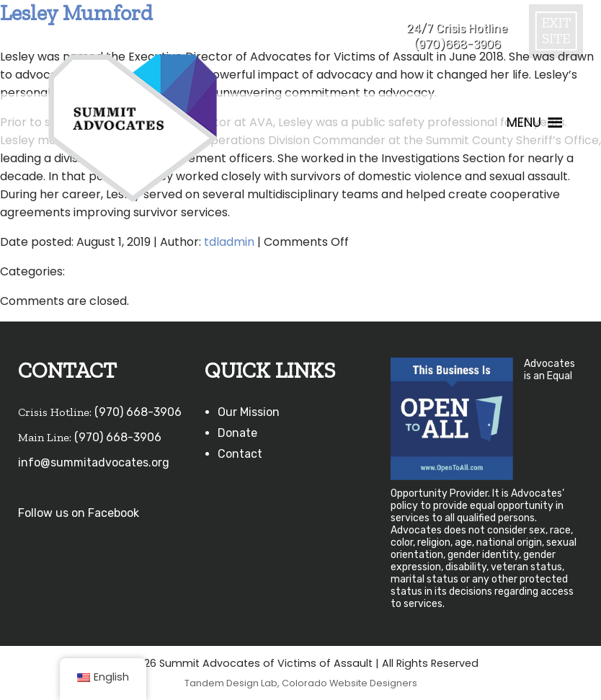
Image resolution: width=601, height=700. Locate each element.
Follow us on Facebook (79, 513)
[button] (524, 123)
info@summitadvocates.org (94, 462)
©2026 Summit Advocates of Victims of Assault (248, 663)
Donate (237, 433)
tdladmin (229, 242)
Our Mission (249, 412)
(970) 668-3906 (138, 412)
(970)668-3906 (457, 44)
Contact (240, 454)
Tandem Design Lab (231, 683)
